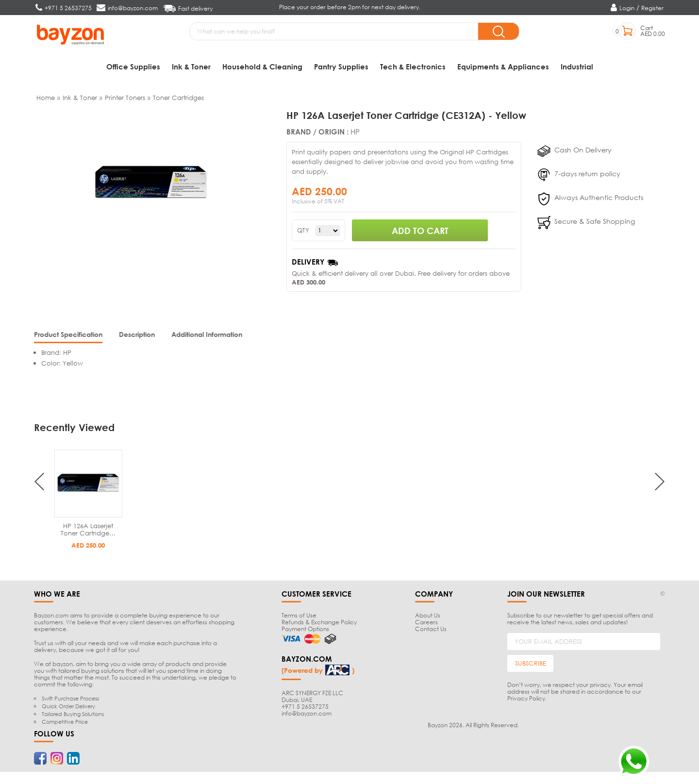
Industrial (577, 67)
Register (652, 8)
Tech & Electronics (413, 67)
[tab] (68, 338)
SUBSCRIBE (531, 666)
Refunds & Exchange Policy (319, 625)
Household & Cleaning (262, 67)
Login (627, 8)
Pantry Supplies (341, 67)
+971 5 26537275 (305, 709)
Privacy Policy (526, 701)
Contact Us (431, 631)
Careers (426, 625)
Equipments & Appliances (503, 67)
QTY (303, 233)
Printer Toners (125, 100)
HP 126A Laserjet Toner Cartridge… (88, 532)
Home (46, 100)
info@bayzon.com (307, 715)
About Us (428, 618)
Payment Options (305, 631)
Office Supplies (133, 67)
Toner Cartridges (178, 100)
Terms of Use (299, 618)
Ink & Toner (191, 67)
